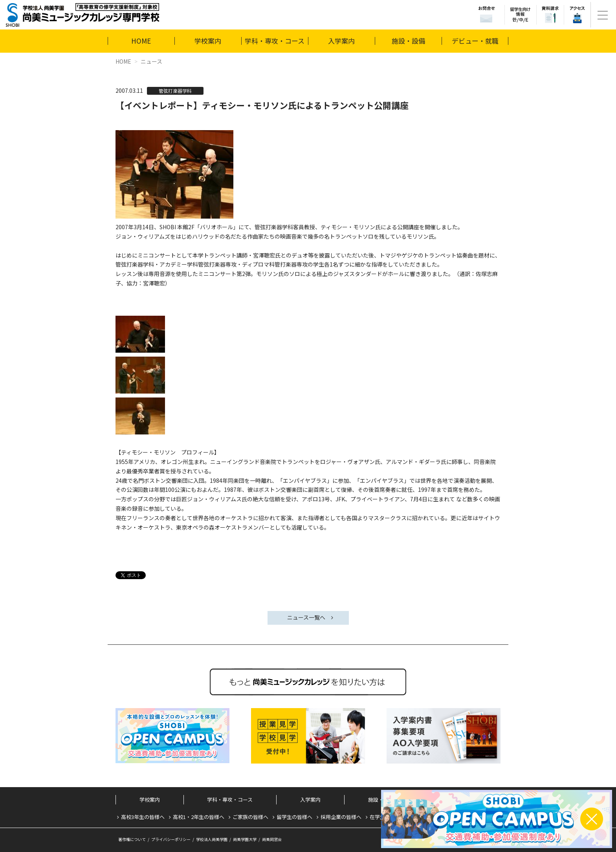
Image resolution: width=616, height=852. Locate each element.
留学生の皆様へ (294, 817)
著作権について (132, 839)
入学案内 (341, 41)
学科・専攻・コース (275, 41)
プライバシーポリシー (171, 839)
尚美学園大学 (245, 839)
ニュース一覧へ (306, 617)
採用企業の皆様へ (341, 817)
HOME (141, 41)
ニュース (151, 61)
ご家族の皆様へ (250, 817)
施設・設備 (408, 41)
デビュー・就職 (475, 41)
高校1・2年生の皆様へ (199, 817)
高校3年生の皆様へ (143, 817)
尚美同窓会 (272, 839)
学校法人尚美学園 (212, 839)
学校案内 (208, 41)
